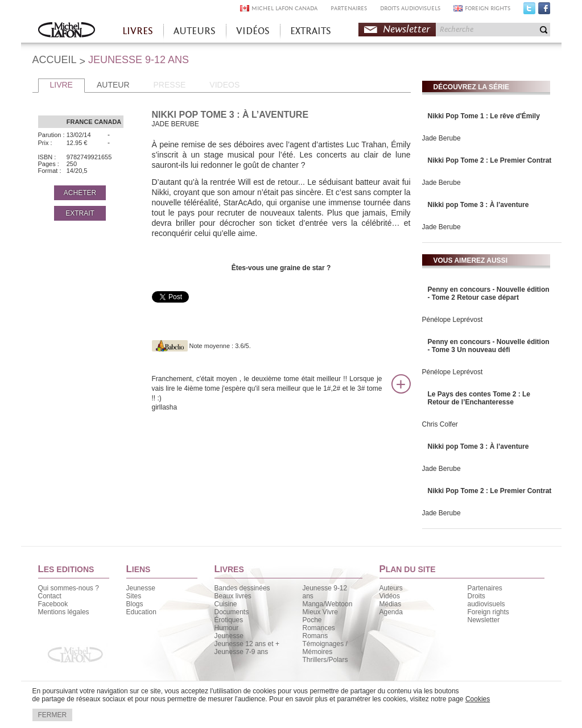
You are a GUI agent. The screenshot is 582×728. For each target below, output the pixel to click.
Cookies (478, 699)
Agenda (391, 612)
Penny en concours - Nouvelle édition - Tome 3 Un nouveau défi (489, 346)
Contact (50, 596)
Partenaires (485, 588)
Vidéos (390, 596)
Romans (315, 636)
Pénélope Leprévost (453, 320)
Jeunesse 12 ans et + (247, 644)
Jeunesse (141, 588)
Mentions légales (64, 612)
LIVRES (138, 31)
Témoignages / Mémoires (325, 648)
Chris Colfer (440, 424)
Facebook (544, 11)
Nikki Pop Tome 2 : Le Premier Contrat (490, 160)
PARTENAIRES (349, 8)
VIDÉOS (253, 31)
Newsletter (406, 29)
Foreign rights (488, 612)
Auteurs (391, 588)
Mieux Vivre (320, 612)
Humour (227, 628)
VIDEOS (224, 85)
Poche (312, 620)
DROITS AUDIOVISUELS (410, 8)
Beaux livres (233, 596)
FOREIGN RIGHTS (488, 8)
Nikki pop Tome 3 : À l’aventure (478, 205)
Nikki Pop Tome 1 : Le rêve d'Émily (484, 116)
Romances (319, 628)
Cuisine (226, 604)
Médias (391, 604)
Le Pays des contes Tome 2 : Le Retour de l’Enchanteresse (479, 398)
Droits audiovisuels (486, 600)
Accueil (67, 31)
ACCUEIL (55, 60)
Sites (134, 596)
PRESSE (170, 85)
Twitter (529, 11)
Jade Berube (441, 138)
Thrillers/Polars (325, 660)
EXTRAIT (80, 213)
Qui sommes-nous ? (69, 588)
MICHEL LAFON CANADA (284, 8)
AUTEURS (195, 31)
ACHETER (80, 193)
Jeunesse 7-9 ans (242, 652)
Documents (232, 612)
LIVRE (61, 85)
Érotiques (229, 620)
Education (141, 612)
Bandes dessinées (242, 588)
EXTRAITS (311, 31)
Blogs (135, 604)
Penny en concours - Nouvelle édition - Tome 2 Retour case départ (489, 293)
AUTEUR (113, 85)
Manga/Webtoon (328, 604)
